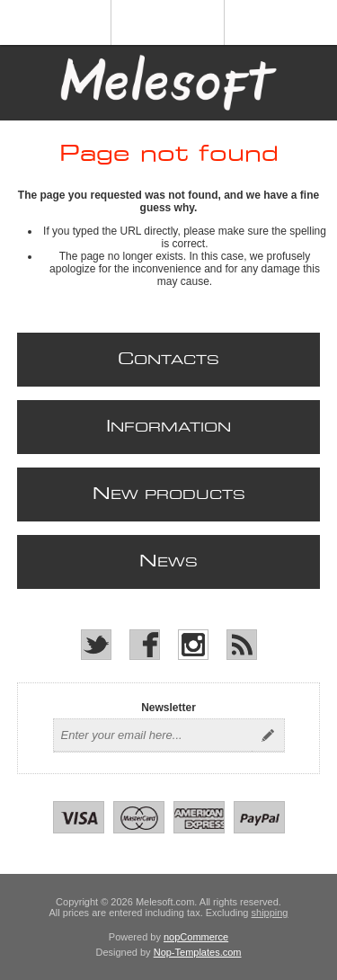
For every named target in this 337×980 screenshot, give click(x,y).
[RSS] (242, 645)
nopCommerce (196, 937)
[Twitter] (96, 645)
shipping (270, 913)
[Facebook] (145, 645)
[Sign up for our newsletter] (153, 735)
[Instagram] (193, 645)
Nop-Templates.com (198, 952)
